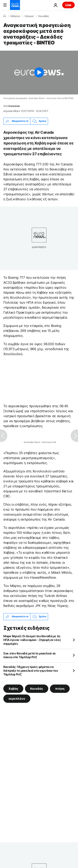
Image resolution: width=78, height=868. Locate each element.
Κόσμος (29, 16)
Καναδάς (44, 16)
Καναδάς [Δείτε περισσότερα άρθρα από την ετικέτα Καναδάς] (37, 688)
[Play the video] (39, 73)
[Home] (5, 16)
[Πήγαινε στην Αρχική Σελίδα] (15, 5)
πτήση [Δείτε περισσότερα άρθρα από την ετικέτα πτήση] (60, 688)
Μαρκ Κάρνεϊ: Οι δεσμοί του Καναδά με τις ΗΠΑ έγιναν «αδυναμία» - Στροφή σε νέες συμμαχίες (32, 640)
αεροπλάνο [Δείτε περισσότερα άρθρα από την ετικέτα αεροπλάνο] (17, 698)
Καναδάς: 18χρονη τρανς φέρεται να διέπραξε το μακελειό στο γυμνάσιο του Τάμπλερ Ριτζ (31, 671)
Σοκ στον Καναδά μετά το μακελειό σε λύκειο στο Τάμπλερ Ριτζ (30, 655)
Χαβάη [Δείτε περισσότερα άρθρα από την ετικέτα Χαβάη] (13, 688)
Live (68, 5)
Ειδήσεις (15, 16)
